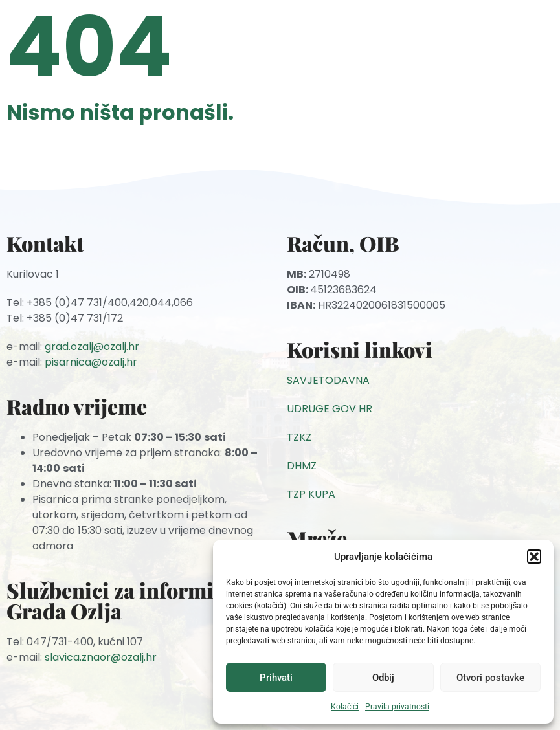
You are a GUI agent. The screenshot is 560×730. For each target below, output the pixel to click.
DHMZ (302, 466)
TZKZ (299, 437)
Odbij (383, 678)
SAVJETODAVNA (328, 380)
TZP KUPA (311, 494)
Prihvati (276, 678)
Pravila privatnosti (397, 707)
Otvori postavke (490, 678)
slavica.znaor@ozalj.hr (101, 657)
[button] (534, 557)
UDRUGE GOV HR (330, 409)
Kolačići (345, 707)
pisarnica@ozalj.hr (91, 362)
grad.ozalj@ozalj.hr (92, 347)
